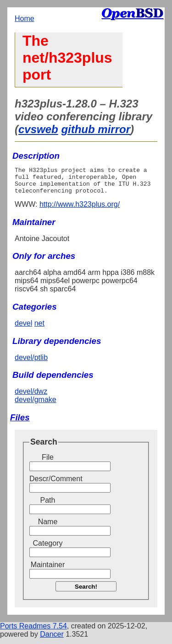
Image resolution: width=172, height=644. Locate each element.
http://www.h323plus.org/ (80, 210)
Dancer (52, 640)
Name (48, 527)
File (48, 463)
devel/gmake (36, 405)
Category (48, 549)
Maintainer (48, 570)
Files (20, 423)
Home (25, 19)
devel (23, 329)
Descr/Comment (48, 484)
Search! (86, 592)
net (39, 329)
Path (48, 506)
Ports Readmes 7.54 (33, 631)
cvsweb (38, 129)
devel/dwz (31, 397)
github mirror (96, 129)
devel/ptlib (31, 363)
